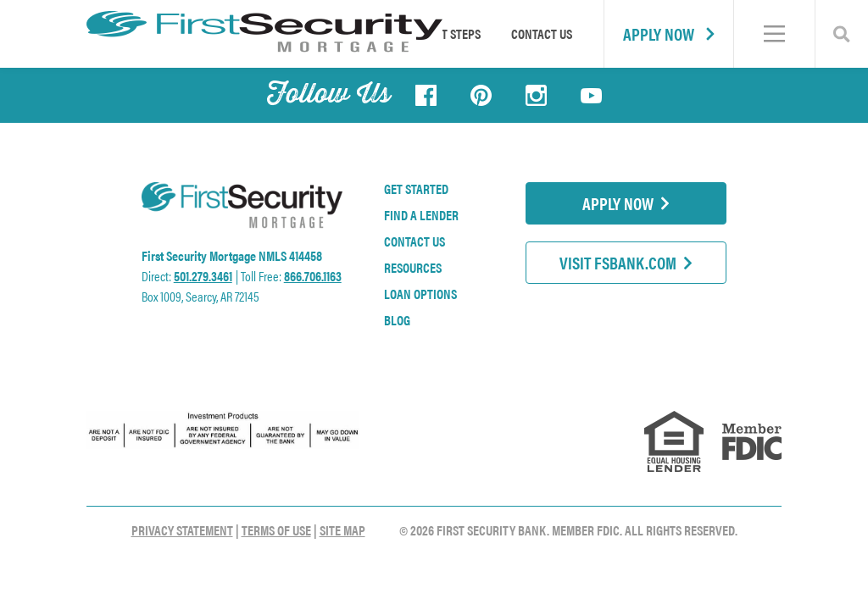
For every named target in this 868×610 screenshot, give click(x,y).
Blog (397, 320)
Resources (413, 268)
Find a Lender (421, 215)
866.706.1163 (313, 276)
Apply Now (669, 33)
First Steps (450, 33)
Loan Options (420, 294)
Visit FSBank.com (626, 262)
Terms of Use (276, 530)
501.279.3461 (203, 276)
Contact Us (542, 33)
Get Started (416, 189)
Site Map (342, 530)
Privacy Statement (182, 530)
